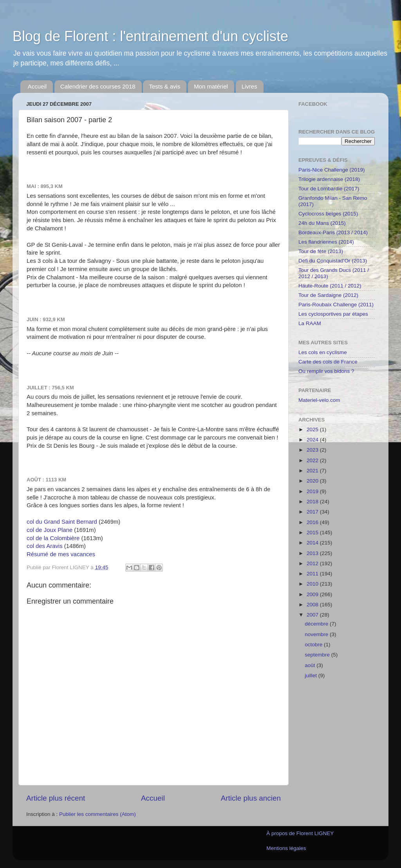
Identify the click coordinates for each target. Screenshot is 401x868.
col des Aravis (45, 546)
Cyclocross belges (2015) (328, 214)
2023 (313, 450)
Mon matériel (211, 86)
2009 (313, 594)
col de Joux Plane (50, 530)
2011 (313, 574)
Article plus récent (56, 798)
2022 (313, 460)
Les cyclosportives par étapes (333, 314)
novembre (317, 634)
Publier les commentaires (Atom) (98, 814)
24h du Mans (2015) (322, 223)
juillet (312, 675)
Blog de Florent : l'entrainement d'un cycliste (150, 36)
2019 (313, 491)
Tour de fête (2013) (321, 251)
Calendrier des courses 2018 (98, 86)
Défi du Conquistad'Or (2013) (333, 261)
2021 (313, 471)
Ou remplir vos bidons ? (326, 371)
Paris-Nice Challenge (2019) (332, 170)
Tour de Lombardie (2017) (329, 189)
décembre (317, 624)
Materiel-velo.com (319, 400)
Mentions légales (286, 848)
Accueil (37, 86)
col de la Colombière (53, 538)
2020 (313, 481)
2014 (313, 543)
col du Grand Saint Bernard (62, 522)
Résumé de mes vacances (61, 554)
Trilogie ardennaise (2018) (329, 179)
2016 (313, 522)
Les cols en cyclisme (323, 352)
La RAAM (310, 323)
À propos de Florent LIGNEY (300, 833)
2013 (313, 553)
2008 (313, 605)
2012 (313, 563)
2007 (313, 615)
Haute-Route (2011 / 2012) (330, 286)
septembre (318, 655)
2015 (313, 533)
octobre (314, 645)
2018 (313, 502)
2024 (313, 440)
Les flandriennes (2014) (326, 242)
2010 (313, 584)
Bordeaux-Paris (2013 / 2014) (333, 232)
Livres (249, 86)
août (311, 665)
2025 (313, 429)
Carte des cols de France (328, 362)
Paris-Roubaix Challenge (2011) (336, 305)
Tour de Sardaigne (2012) (328, 295)
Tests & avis (164, 86)
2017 (313, 512)
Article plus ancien (251, 798)
